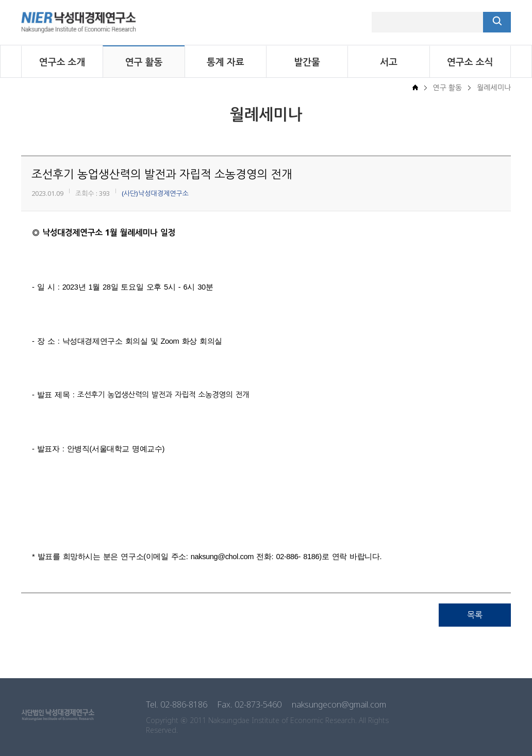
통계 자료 (226, 62)
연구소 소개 (62, 62)
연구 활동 (144, 62)
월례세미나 (494, 87)
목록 (475, 615)
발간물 (307, 62)
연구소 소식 (470, 62)
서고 (389, 62)
